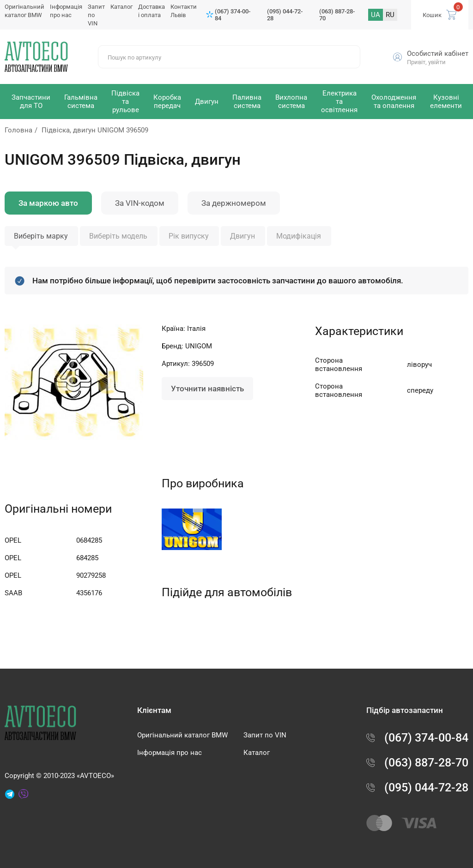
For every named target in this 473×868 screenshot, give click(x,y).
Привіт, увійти (426, 62)
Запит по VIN (265, 735)
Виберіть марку (41, 236)
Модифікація (299, 236)
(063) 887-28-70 (337, 15)
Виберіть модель (118, 236)
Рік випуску (189, 236)
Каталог (121, 7)
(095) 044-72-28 (285, 15)
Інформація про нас (170, 753)
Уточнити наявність (207, 389)
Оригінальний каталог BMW (182, 735)
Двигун (243, 236)
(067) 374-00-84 (233, 15)
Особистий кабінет (438, 54)
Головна (18, 130)
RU (390, 15)
